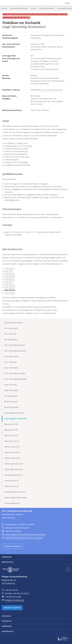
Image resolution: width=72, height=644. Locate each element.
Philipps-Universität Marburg (11, 570)
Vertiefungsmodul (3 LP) (14, 464)
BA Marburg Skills (11, 396)
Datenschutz (8, 562)
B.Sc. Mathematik (11, 340)
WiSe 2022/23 (10, 288)
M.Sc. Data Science (12, 357)
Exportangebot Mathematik (16, 419)
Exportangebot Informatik (14, 413)
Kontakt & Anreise (12, 546)
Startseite (4, 8)
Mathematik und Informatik (19, 8)
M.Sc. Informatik (11, 362)
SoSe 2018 (9, 271)
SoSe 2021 (9, 282)
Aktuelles (6, 616)
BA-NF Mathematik (11, 407)
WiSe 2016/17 (10, 269)
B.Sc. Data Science (11, 328)
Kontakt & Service (12, 608)
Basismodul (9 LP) (11, 436)
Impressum (7, 557)
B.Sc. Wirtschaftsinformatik (15, 345)
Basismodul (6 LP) (11, 430)
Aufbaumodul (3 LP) (12, 447)
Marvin (7, 304)
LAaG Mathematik (11, 390)
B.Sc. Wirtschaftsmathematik (52, 90)
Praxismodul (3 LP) (12, 481)
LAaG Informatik (10, 385)
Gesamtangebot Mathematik (15, 498)
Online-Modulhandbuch (47, 8)
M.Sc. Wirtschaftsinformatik (15, 374)
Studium (33, 8)
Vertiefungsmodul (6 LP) (14, 469)
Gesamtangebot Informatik (15, 492)
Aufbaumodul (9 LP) (12, 458)
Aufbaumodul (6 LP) (12, 453)
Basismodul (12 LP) (12, 441)
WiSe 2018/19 (10, 274)
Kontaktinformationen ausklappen (68, 570)
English (68, 3)
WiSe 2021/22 (10, 285)
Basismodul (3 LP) (11, 424)
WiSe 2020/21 (10, 279)
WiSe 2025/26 (10, 293)
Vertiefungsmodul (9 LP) (14, 475)
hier (28, 18)
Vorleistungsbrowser (12, 503)
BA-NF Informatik (11, 402)
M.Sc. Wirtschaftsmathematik (16, 379)
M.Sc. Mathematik (11, 368)
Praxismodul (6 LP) (12, 486)
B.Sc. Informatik (10, 334)
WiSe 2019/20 (10, 277)
